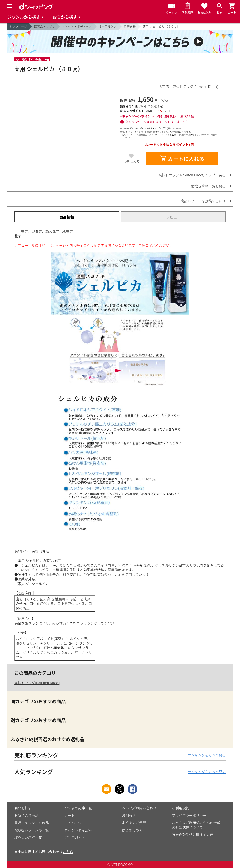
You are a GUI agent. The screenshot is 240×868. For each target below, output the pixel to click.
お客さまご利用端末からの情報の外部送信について (196, 825)
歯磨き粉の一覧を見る (208, 186)
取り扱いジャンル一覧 (31, 830)
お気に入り (131, 161)
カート (70, 815)
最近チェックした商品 (32, 823)
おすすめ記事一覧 (78, 808)
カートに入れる (182, 159)
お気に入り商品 (26, 815)
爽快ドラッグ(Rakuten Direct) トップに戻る (192, 175)
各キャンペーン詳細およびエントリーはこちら (157, 122)
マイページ (73, 823)
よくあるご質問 (134, 823)
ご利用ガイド (75, 837)
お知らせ (129, 815)
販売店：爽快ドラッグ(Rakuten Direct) (189, 86)
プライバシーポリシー (189, 815)
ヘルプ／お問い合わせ (139, 808)
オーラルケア (108, 26)
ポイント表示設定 (78, 830)
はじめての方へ (134, 830)
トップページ (18, 26)
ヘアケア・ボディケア (77, 26)
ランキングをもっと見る (207, 755)
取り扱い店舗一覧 (28, 837)
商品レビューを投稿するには (203, 201)
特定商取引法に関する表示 (193, 835)
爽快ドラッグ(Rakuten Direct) (37, 683)
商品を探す (23, 808)
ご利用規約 (181, 808)
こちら (68, 852)
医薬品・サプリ (45, 26)
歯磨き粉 (130, 26)
